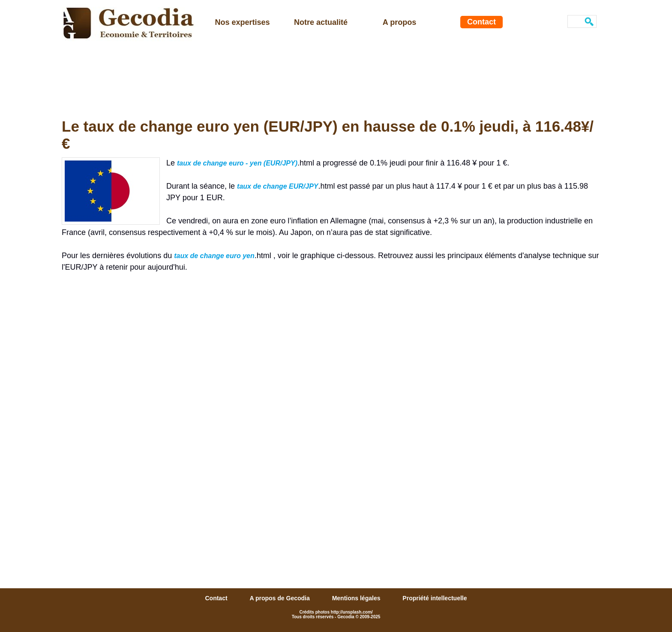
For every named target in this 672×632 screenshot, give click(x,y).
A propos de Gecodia (280, 598)
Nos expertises (242, 22)
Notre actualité (321, 22)
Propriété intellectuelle (435, 598)
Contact (481, 22)
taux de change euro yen (214, 256)
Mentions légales (357, 598)
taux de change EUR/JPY (277, 186)
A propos (399, 22)
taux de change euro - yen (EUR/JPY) (237, 163)
